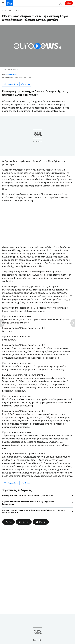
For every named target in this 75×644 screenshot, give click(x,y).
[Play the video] (37, 46)
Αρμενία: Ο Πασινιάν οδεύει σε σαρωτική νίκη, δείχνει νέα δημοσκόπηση (28, 503)
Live (69, 3)
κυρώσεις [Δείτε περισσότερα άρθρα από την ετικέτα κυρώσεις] (24, 522)
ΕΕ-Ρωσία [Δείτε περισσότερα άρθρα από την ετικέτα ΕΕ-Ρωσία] (41, 522)
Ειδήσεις (10, 10)
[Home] (3, 10)
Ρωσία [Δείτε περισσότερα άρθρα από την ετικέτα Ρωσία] (8, 522)
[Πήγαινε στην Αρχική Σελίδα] (10, 3)
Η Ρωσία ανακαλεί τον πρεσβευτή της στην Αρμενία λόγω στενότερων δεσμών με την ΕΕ (33, 511)
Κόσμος (19, 10)
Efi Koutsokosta (11, 74)
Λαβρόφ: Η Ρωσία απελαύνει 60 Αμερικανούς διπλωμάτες (28, 495)
